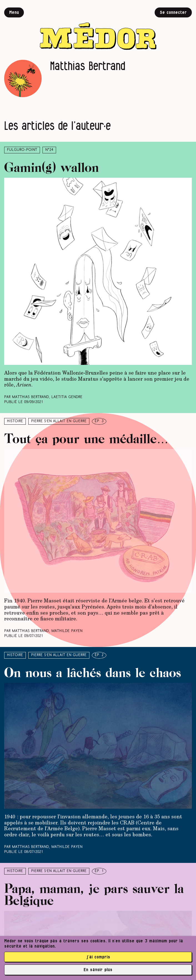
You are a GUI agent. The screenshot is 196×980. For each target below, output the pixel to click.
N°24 (49, 150)
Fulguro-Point (22, 150)
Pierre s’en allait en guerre (59, 421)
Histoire (15, 421)
